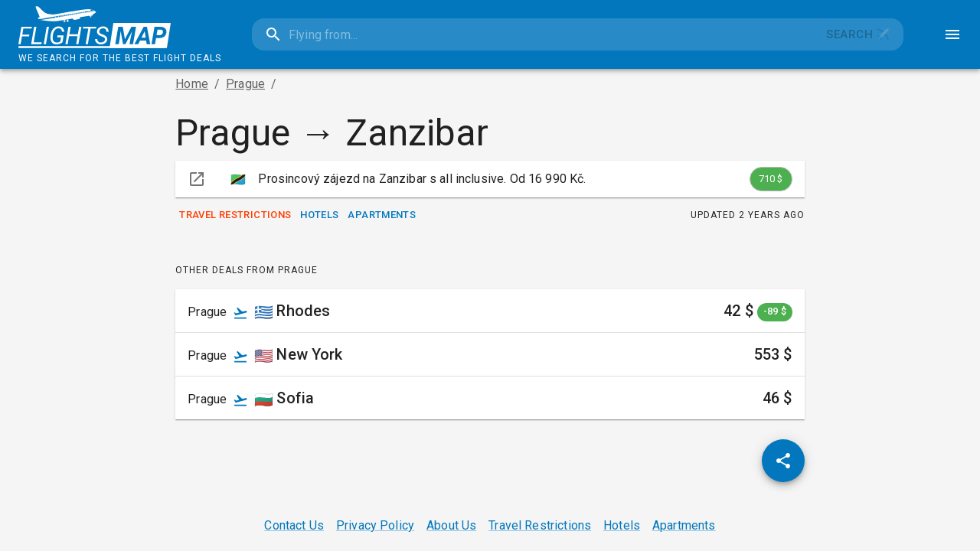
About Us (451, 525)
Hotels (319, 215)
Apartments (382, 215)
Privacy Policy (375, 525)
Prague (245, 84)
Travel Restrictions (235, 215)
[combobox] (533, 34)
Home (192, 84)
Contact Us (294, 525)
